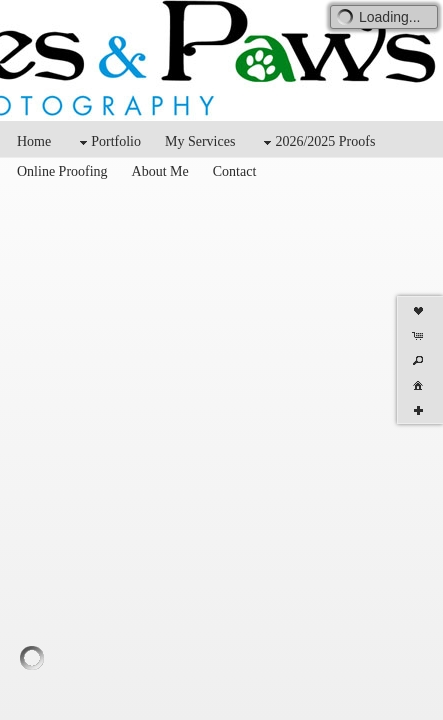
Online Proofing (62, 171)
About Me (160, 171)
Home (34, 141)
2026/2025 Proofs (317, 142)
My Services (200, 141)
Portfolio (108, 142)
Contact (235, 171)
